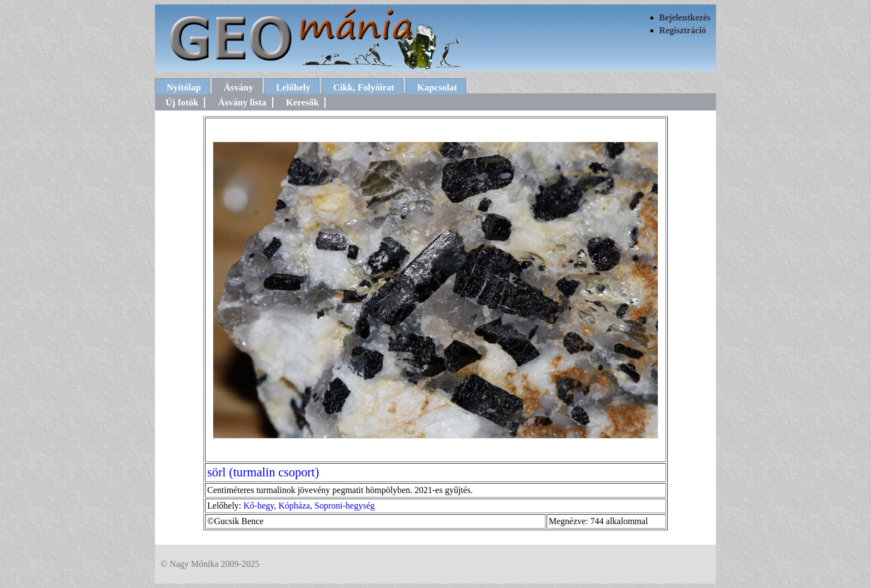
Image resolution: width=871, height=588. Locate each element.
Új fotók (182, 102)
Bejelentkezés (685, 17)
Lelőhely (293, 87)
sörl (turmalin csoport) (263, 472)
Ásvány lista (242, 102)
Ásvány (239, 87)
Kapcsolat (437, 87)
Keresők (302, 102)
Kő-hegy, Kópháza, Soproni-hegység (309, 506)
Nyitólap (184, 87)
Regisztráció (683, 30)
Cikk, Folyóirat (364, 87)
